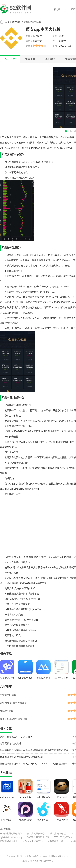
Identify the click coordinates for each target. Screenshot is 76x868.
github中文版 (7, 711)
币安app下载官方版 (33, 841)
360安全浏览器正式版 (38, 837)
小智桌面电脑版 (8, 695)
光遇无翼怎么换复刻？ (11, 743)
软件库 (16, 22)
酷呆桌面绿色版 (58, 834)
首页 (57, 9)
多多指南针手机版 (57, 841)
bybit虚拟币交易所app (11, 837)
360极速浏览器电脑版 (11, 834)
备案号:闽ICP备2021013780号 (38, 861)
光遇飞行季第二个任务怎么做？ (16, 737)
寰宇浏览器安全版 (36, 834)
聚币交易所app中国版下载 (13, 719)
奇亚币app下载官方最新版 (13, 703)
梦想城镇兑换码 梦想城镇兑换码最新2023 (21, 757)
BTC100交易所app (63, 837)
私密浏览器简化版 (9, 841)
